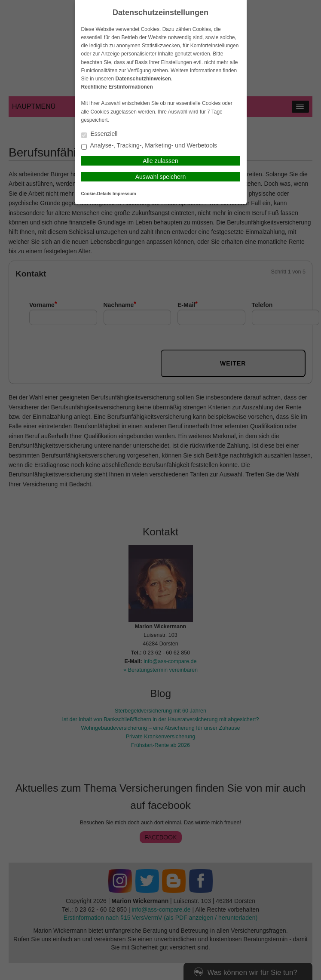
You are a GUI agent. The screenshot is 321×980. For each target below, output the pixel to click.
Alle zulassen (160, 161)
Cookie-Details (96, 194)
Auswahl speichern (161, 177)
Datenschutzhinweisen (143, 79)
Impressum (124, 194)
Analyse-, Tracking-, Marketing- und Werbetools (149, 146)
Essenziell (99, 134)
